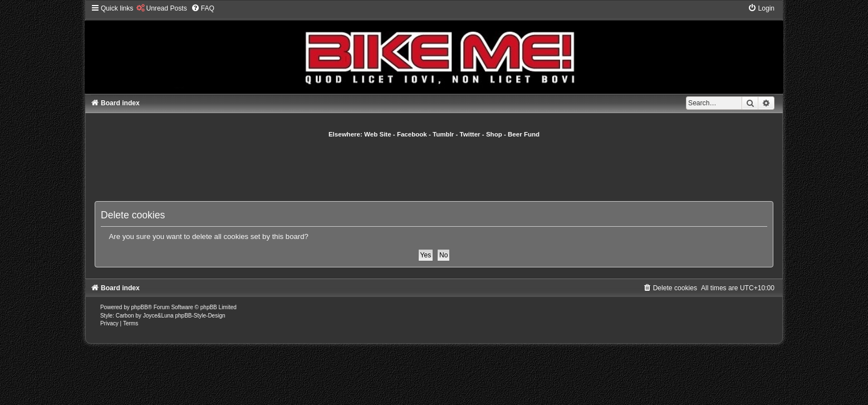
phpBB (140, 307)
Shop (494, 134)
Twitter (470, 134)
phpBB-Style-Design (200, 316)
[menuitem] (161, 8)
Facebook (412, 134)
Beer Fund (524, 134)
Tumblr (443, 134)
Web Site (378, 134)
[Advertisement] (434, 169)
